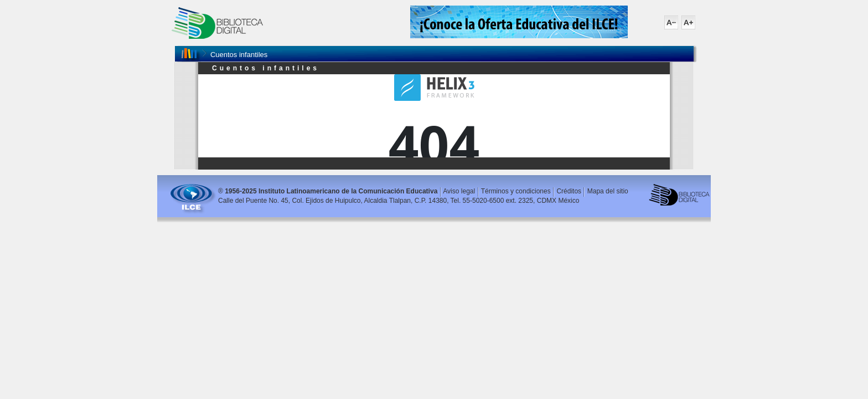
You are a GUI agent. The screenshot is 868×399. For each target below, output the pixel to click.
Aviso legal (459, 191)
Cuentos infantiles (239, 55)
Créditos (569, 191)
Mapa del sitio (608, 191)
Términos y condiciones (516, 191)
